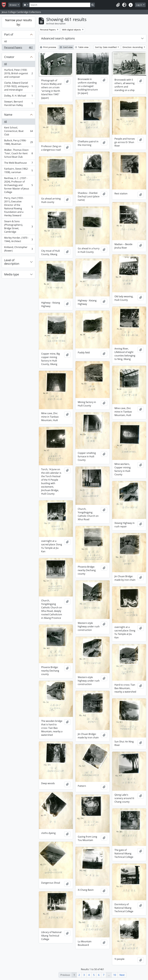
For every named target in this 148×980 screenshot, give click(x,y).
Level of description (12, 262)
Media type (12, 274)
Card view (66, 47)
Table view (82, 47)
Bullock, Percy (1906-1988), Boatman (18, 142)
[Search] (60, 5)
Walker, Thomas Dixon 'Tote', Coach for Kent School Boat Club (18, 153)
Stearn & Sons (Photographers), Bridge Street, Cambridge (18, 227)
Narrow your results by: (19, 22)
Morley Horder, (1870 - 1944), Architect (18, 239)
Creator (9, 57)
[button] (118, 5)
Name (8, 115)
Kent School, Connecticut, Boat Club (18, 131)
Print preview (48, 47)
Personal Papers (18, 48)
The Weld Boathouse (18, 163)
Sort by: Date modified (106, 47)
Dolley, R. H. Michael (18, 96)
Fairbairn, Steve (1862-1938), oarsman (18, 170)
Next (122, 975)
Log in (139, 5)
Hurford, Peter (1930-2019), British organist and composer (18, 73)
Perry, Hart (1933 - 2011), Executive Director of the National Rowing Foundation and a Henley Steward (18, 207)
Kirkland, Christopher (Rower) (18, 249)
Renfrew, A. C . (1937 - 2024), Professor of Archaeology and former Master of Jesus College (18, 185)
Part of (9, 34)
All (5, 41)
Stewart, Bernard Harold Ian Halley (18, 103)
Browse (13, 5)
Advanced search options (58, 38)
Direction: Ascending (133, 47)
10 (115, 975)
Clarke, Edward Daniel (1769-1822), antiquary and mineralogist (18, 86)
